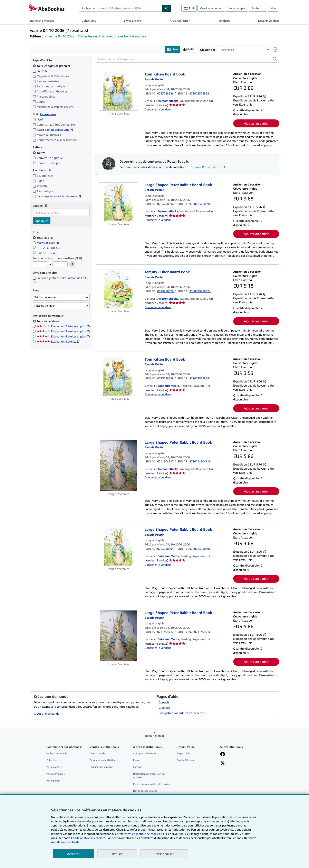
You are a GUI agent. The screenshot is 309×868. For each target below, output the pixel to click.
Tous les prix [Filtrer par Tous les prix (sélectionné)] (43, 238)
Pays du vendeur (45, 306)
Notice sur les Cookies (145, 791)
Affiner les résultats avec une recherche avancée (112, 36)
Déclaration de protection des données (149, 776)
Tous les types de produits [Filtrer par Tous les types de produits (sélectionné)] (52, 66)
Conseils (164, 702)
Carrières (138, 767)
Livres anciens (133, 21)
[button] (275, 59)
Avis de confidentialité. (66, 842)
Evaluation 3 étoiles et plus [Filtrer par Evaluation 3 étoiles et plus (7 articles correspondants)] (63, 331)
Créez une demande (47, 713)
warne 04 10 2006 (61, 36)
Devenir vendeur (269, 21)
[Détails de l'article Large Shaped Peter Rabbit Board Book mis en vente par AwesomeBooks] (119, 202)
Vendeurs (224, 21)
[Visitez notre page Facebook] (223, 755)
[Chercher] (167, 8)
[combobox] (121, 8)
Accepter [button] (73, 854)
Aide (273, 8)
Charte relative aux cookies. (89, 838)
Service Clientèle (186, 760)
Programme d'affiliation (103, 760)
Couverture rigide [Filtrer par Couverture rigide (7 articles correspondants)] (48, 158)
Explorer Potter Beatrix (209, 167)
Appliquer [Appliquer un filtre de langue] (42, 221)
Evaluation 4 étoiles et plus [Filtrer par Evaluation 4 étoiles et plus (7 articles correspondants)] (63, 337)
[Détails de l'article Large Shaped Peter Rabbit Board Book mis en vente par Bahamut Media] (119, 547)
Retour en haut (154, 736)
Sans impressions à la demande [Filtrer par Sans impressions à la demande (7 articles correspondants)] (57, 196)
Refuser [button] (117, 854)
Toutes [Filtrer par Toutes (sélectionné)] (39, 153)
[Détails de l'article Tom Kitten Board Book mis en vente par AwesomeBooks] (119, 91)
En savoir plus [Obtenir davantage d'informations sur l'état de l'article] (48, 114)
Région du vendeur (46, 297)
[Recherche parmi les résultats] (187, 59)
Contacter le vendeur (158, 109)
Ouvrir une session (211, 8)
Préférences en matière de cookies (152, 784)
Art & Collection (180, 21)
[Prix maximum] (60, 264)
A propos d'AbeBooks (145, 754)
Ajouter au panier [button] (256, 123)
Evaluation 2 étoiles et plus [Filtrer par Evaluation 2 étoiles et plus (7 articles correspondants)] (63, 326)
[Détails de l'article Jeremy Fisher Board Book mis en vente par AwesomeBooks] (119, 289)
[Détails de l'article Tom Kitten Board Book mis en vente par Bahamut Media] (119, 376)
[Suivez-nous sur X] (223, 764)
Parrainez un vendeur (101, 767)
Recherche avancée (42, 21)
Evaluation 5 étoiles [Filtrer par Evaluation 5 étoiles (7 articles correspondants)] (59, 342)
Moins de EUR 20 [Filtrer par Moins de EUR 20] (46, 243)
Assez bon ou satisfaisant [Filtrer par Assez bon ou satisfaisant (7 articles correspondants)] (53, 130)
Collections (89, 21)
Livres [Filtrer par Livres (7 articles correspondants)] (40, 71)
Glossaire (165, 708)
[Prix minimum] (40, 264)
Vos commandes (55, 774)
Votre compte (237, 8)
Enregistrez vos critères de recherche (182, 713)
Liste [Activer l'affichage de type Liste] (172, 49)
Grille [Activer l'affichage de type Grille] (189, 49)
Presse (137, 760)
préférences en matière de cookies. (139, 834)
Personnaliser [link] (164, 854)
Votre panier (53, 781)
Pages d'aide (183, 754)
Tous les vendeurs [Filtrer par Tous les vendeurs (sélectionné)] (48, 321)
